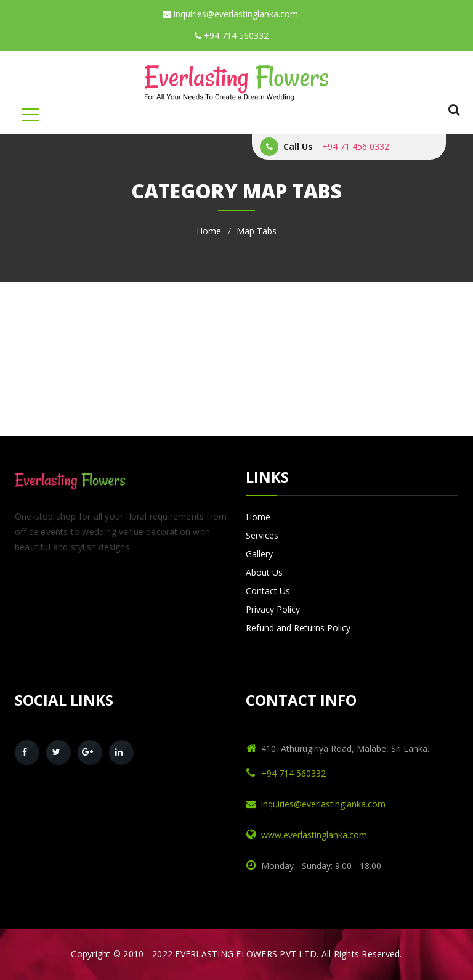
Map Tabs (257, 231)
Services (262, 535)
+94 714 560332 (232, 35)
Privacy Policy (273, 609)
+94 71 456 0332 (356, 146)
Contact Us (268, 591)
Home (209, 231)
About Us (264, 572)
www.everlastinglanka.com (314, 835)
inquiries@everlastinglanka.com (230, 14)
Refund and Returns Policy (298, 628)
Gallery (259, 554)
